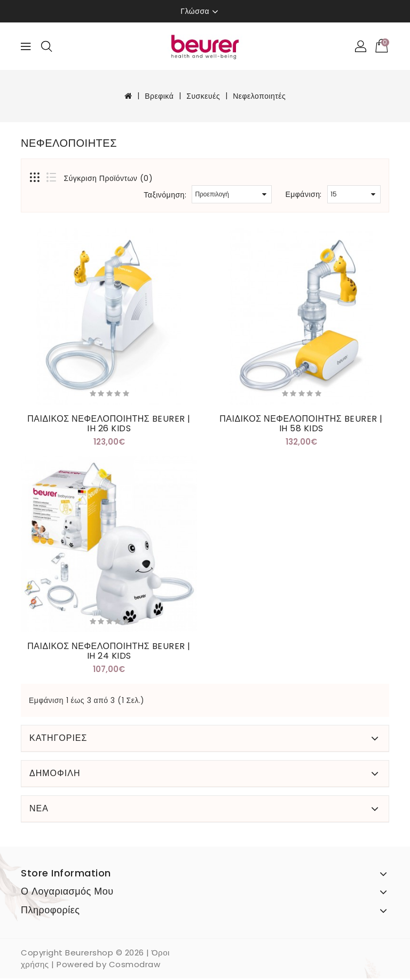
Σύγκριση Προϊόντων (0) (109, 178)
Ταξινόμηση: (165, 195)
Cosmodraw (135, 966)
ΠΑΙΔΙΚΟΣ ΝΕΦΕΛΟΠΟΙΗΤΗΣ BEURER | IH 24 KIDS (109, 652)
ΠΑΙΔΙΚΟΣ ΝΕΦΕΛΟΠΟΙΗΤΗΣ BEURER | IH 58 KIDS (301, 424)
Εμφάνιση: (303, 194)
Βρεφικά (159, 96)
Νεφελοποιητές (259, 96)
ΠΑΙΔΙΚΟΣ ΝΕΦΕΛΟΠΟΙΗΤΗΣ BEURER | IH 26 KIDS (109, 424)
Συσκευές (203, 96)
